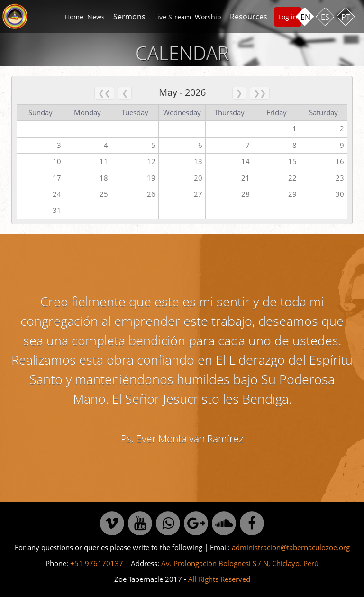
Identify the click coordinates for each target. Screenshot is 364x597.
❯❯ (260, 93)
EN (305, 17)
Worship (208, 17)
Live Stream (173, 17)
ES (325, 17)
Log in (288, 17)
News (96, 17)
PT (346, 17)
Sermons (129, 17)
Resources (249, 17)
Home (74, 17)
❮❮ (104, 93)
